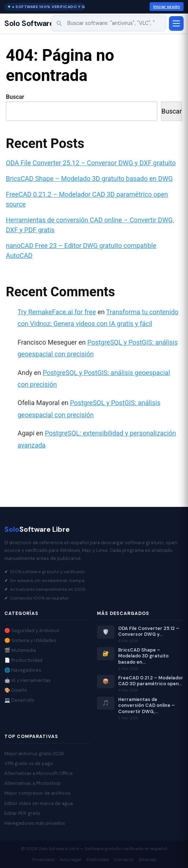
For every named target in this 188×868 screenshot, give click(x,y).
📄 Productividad (23, 660)
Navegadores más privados (35, 823)
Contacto (124, 860)
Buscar (15, 97)
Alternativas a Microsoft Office (39, 773)
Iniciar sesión (167, 7)
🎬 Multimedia (20, 650)
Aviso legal (70, 860)
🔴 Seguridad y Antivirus (32, 630)
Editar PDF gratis (22, 813)
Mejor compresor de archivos (37, 793)
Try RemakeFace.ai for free (57, 312)
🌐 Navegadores (23, 670)
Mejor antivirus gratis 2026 (34, 754)
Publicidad (97, 860)
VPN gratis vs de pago (29, 763)
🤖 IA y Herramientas (28, 680)
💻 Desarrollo (19, 700)
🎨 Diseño (16, 690)
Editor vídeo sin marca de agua (39, 803)
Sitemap (147, 860)
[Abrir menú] (176, 23)
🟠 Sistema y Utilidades (30, 640)
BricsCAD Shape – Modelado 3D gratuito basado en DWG (89, 179)
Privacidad (43, 860)
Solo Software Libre (39, 24)
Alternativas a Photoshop (33, 783)
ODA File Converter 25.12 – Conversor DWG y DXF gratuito (91, 163)
